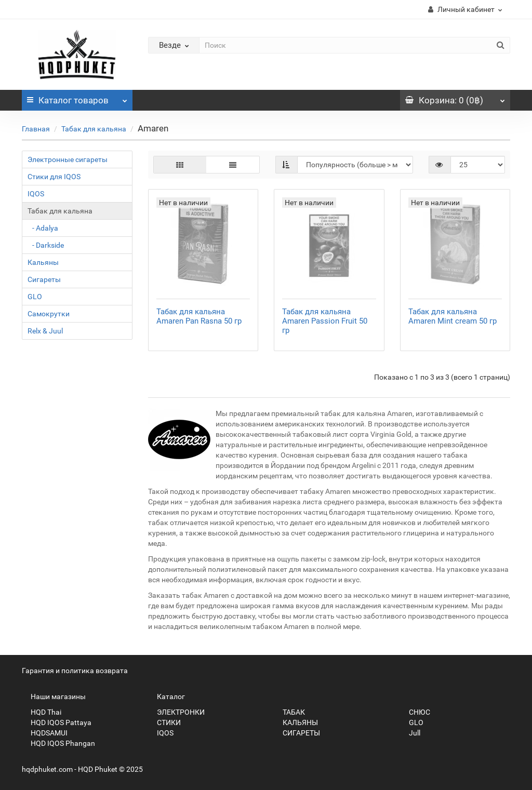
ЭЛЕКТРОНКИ (176, 712)
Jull (410, 733)
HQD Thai (42, 712)
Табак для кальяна (94, 129)
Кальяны (43, 262)
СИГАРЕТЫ (297, 733)
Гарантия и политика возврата (75, 671)
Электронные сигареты (68, 159)
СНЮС (415, 712)
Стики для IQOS (54, 177)
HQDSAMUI (45, 733)
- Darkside (46, 245)
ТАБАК (289, 712)
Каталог (77, 98)
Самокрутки (49, 314)
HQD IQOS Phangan (58, 743)
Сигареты (44, 279)
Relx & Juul (45, 331)
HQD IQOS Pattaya (57, 722)
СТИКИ (164, 722)
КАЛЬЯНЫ (296, 722)
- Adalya (43, 228)
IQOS (36, 194)
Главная (36, 129)
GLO (35, 297)
